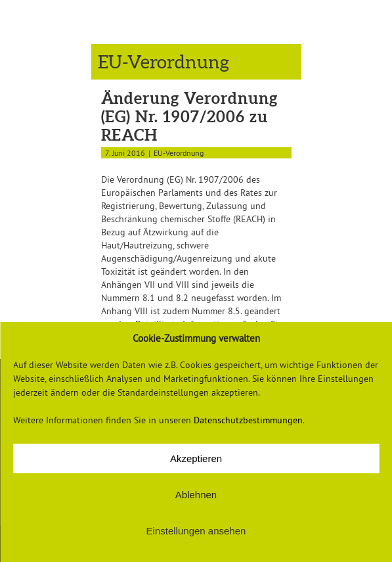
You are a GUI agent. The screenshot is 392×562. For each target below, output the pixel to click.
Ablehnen (196, 495)
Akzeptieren (196, 458)
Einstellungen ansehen (196, 531)
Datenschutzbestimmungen (248, 420)
